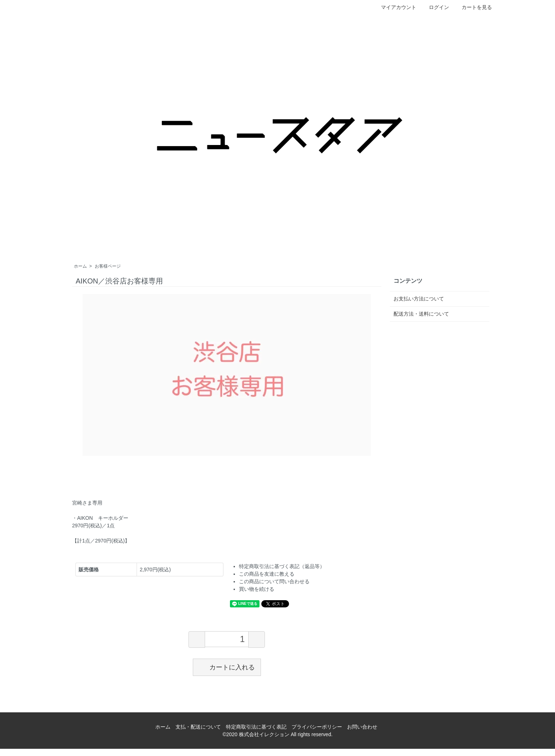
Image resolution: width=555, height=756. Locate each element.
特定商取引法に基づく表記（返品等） (282, 566)
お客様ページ (108, 266)
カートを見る (473, 7)
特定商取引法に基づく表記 (256, 727)
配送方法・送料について (421, 314)
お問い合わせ (362, 727)
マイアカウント (395, 7)
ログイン (435, 7)
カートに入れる (227, 667)
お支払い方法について (419, 299)
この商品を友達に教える (267, 574)
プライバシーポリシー (317, 727)
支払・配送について (198, 727)
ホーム (80, 266)
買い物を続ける (257, 589)
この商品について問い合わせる (274, 581)
